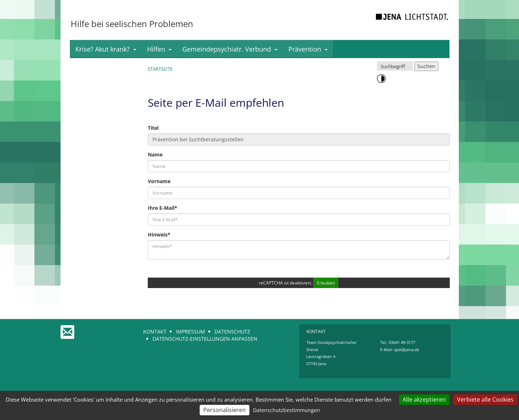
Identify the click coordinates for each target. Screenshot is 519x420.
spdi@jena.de (407, 350)
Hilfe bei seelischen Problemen (132, 24)
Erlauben (326, 283)
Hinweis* (159, 235)
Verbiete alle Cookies (485, 399)
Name (155, 154)
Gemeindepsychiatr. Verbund (230, 49)
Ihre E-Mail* (163, 208)
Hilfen (159, 49)
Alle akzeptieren (424, 399)
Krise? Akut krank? (106, 49)
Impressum (190, 331)
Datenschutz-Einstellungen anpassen (205, 339)
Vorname (159, 181)
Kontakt (155, 331)
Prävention (308, 49)
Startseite (160, 69)
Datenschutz (232, 331)
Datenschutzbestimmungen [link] (287, 410)
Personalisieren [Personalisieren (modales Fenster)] (225, 410)
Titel (153, 128)
